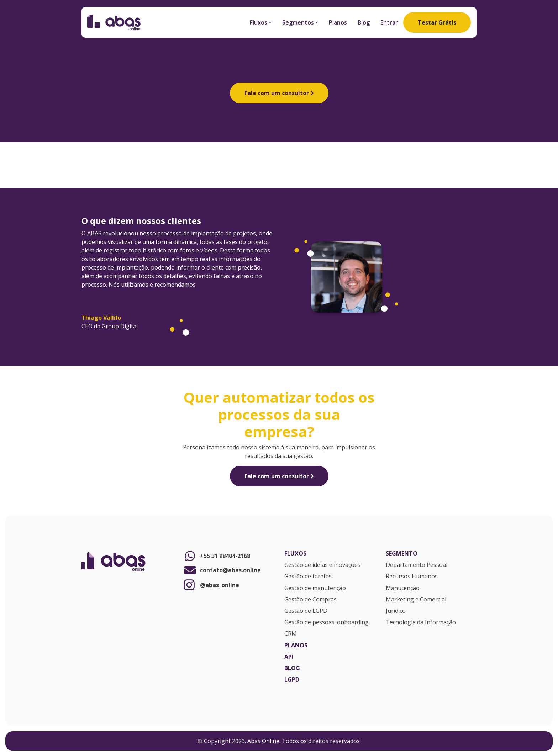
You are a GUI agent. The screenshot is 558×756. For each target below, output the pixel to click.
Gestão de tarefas (308, 577)
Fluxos (259, 22)
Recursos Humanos (412, 577)
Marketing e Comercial (416, 600)
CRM (291, 634)
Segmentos (298, 22)
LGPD (292, 680)
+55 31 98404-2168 (217, 556)
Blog (364, 22)
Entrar (389, 22)
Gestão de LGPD (306, 611)
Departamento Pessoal (417, 565)
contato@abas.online (222, 570)
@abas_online (211, 585)
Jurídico (396, 611)
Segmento (402, 554)
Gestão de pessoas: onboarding (327, 622)
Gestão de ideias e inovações (322, 565)
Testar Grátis (437, 22)
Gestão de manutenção (315, 588)
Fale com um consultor (279, 93)
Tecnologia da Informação (421, 622)
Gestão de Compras (310, 600)
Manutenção (403, 588)
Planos (338, 22)
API (289, 657)
